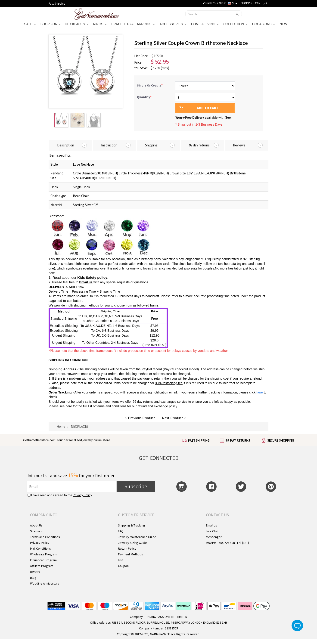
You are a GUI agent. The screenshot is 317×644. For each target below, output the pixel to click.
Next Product (174, 418)
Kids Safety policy (92, 277)
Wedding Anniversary (45, 583)
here (69, 406)
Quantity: (145, 97)
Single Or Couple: (151, 85)
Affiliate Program (42, 566)
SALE (30, 24)
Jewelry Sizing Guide (132, 543)
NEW (284, 24)
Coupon (123, 566)
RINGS (100, 24)
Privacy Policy (82, 495)
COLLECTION (235, 24)
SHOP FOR (51, 24)
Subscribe (136, 486)
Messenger (214, 537)
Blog (33, 578)
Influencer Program (43, 560)
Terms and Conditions (45, 537)
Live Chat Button (297, 625)
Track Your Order (214, 3)
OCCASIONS (263, 24)
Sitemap (36, 531)
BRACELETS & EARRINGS (133, 24)
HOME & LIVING (205, 24)
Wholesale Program (44, 554)
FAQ (121, 531)
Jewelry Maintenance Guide (137, 537)
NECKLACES (77, 24)
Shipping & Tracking (132, 525)
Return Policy (127, 548)
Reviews (35, 572)
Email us (86, 282)
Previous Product (140, 418)
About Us (36, 525)
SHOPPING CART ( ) (254, 3)
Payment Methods (131, 554)
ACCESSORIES (173, 24)
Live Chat (212, 531)
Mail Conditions (40, 548)
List (120, 560)
